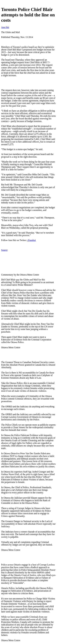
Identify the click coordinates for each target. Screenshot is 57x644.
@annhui (32, 240)
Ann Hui (5, 27)
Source (4, 250)
